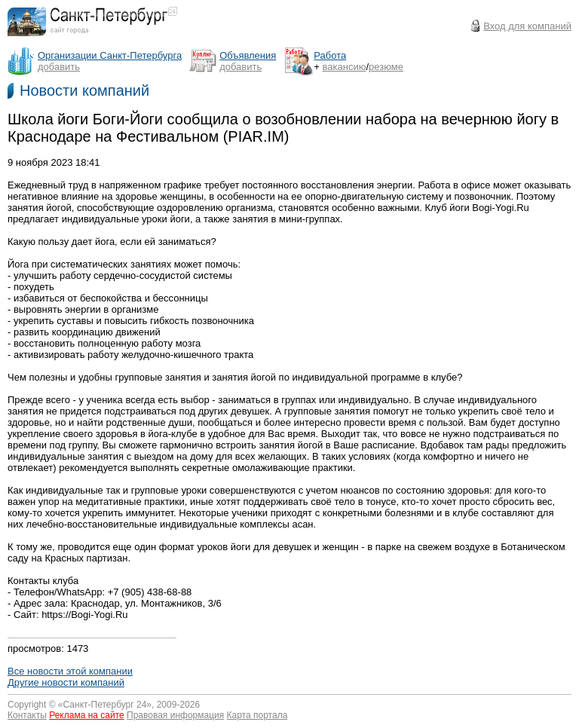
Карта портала (257, 715)
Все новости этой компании (70, 671)
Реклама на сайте (87, 715)
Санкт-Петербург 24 (105, 705)
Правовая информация (175, 715)
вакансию (345, 67)
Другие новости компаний (66, 682)
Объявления (248, 55)
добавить (59, 67)
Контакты (27, 715)
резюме (386, 67)
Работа (330, 55)
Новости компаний (84, 90)
